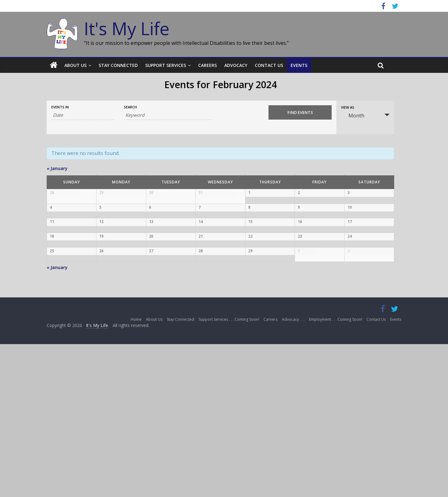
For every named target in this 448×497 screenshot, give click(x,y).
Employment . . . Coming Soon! (336, 473)
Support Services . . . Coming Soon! (229, 473)
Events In (60, 107)
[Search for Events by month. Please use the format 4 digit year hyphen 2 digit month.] (83, 115)
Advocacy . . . (293, 473)
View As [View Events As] (348, 107)
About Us (75, 65)
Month (353, 116)
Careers (208, 65)
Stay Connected (118, 65)
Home (136, 473)
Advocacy (236, 65)
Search (130, 107)
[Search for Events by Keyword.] (167, 115)
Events (299, 65)
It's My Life (127, 28)
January (57, 168)
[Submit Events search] (300, 112)
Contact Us (269, 65)
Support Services (166, 65)
